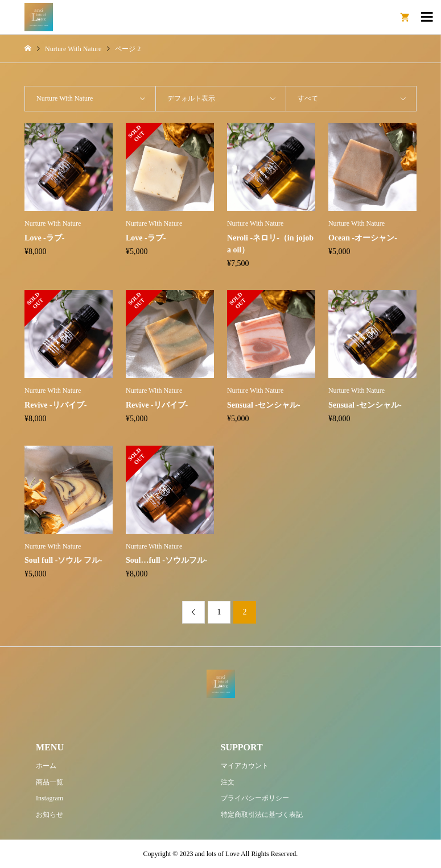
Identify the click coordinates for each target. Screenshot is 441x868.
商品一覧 (50, 782)
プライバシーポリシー (255, 798)
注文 (228, 782)
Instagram (50, 798)
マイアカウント (245, 766)
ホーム (46, 766)
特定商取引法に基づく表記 (262, 815)
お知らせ (50, 815)
